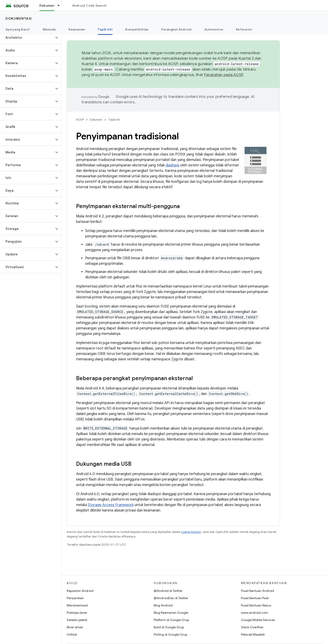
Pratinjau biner (77, 613)
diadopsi (172, 165)
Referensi (244, 29)
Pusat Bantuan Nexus (256, 605)
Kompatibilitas (137, 29)
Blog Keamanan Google (171, 613)
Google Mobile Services (258, 620)
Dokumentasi (19, 18)
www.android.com (255, 613)
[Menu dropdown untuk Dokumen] (61, 5)
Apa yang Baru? (18, 29)
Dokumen (96, 120)
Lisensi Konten (191, 532)
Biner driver (75, 627)
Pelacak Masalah (253, 634)
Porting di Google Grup (170, 634)
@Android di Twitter (168, 591)
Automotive (214, 29)
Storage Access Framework (111, 505)
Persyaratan (75, 598)
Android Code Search (89, 5)
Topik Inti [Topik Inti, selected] (105, 29)
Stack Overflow (252, 627)
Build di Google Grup (169, 627)
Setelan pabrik (77, 620)
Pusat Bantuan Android (258, 591)
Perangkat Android (176, 29)
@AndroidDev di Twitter (171, 598)
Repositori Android (80, 591)
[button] (27, 38)
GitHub (72, 634)
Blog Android (163, 605)
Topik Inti (114, 120)
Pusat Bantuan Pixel (255, 598)
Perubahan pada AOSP (223, 75)
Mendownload (77, 605)
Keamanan (77, 29)
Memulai (49, 29)
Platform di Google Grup (171, 620)
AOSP (80, 120)
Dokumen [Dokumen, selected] (47, 5)
